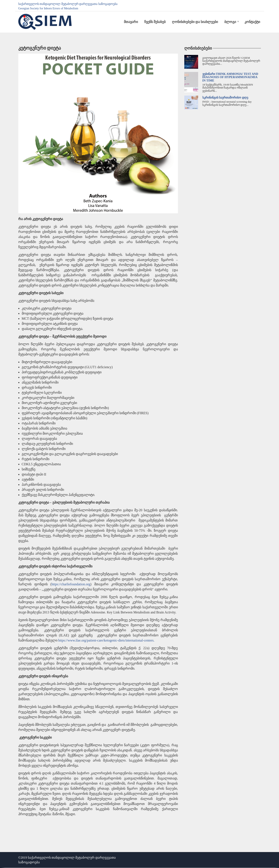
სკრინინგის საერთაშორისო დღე (225, 98)
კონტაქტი (252, 22)
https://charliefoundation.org (71, 584)
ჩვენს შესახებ (155, 22)
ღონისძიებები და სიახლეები (195, 22)
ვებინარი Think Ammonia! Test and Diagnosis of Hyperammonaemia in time (230, 77)
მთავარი (131, 22)
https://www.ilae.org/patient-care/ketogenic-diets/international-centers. (106, 640)
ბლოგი (230, 22)
